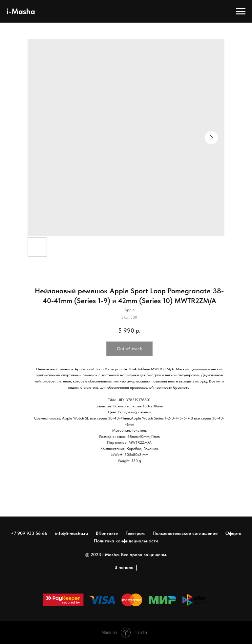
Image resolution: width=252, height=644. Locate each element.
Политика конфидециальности (126, 541)
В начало (126, 568)
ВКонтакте (107, 533)
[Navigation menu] (241, 11)
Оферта (233, 533)
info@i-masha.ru (72, 533)
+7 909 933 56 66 (29, 533)
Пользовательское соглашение (185, 533)
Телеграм (135, 533)
